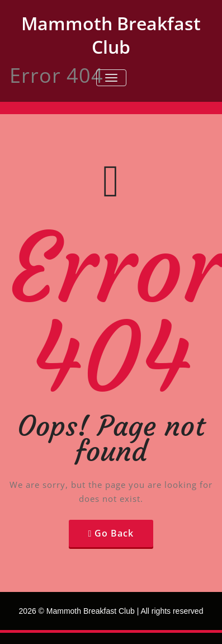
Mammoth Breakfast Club (111, 35)
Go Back (114, 533)
